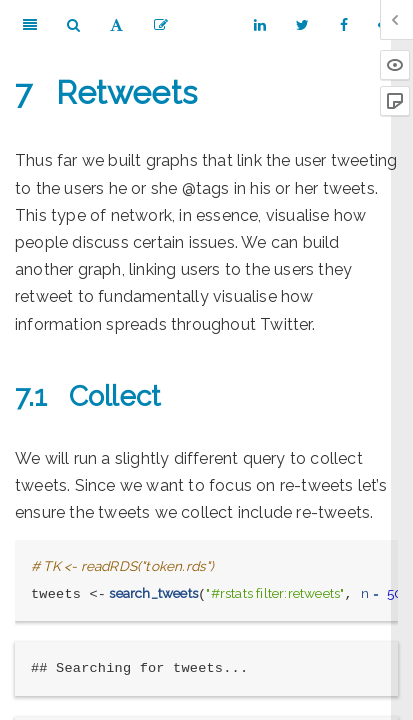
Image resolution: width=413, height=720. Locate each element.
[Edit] (161, 25)
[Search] (73, 25)
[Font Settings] (116, 25)
